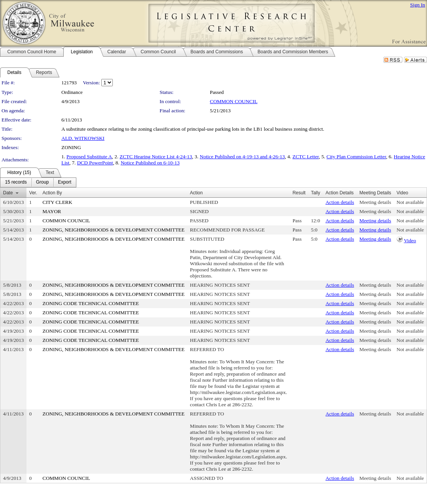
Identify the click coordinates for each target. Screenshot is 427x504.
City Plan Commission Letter (356, 157)
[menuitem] (16, 182)
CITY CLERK (58, 202)
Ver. (33, 193)
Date (8, 193)
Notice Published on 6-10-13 (150, 163)
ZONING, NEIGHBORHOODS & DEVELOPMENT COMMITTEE (114, 230)
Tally (315, 193)
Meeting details (375, 202)
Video (410, 241)
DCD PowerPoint (95, 163)
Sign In (418, 5)
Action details (340, 202)
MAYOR (52, 211)
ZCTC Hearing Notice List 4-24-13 (156, 157)
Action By (52, 193)
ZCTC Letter (306, 157)
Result (299, 193)
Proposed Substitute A (89, 157)
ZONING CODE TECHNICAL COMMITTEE (91, 303)
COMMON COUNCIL (234, 101)
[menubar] (38, 182)
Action (196, 193)
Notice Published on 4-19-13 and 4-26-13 (242, 157)
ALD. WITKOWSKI (83, 138)
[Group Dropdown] (42, 182)
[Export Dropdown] (65, 182)
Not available (410, 202)
